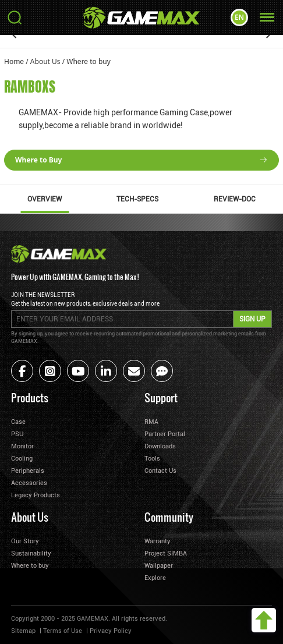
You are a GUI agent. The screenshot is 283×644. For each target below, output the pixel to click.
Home (14, 61)
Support (161, 397)
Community (169, 517)
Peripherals (28, 471)
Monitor (22, 446)
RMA (151, 422)
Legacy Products (36, 495)
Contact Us (160, 471)
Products (30, 397)
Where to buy (89, 61)
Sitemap (23, 631)
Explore (155, 578)
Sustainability (31, 553)
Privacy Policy (111, 631)
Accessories (29, 483)
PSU (17, 434)
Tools (152, 459)
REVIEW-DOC (235, 199)
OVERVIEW (45, 199)
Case (18, 422)
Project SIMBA (166, 553)
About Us (45, 61)
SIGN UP (252, 319)
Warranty (158, 541)
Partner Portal (165, 434)
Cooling (22, 459)
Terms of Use (63, 631)
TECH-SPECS (137, 199)
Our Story (25, 541)
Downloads (160, 446)
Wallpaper (159, 566)
